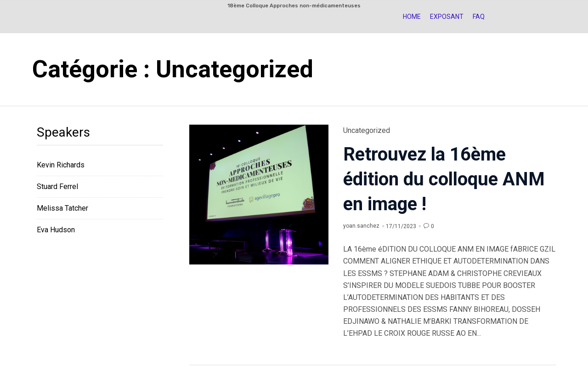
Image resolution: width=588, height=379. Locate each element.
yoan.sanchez (361, 226)
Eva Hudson (56, 230)
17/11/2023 (401, 226)
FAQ (479, 17)
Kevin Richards (61, 165)
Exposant (447, 17)
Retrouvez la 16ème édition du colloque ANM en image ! (444, 179)
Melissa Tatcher (62, 208)
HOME (412, 17)
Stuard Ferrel (57, 187)
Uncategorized (367, 130)
